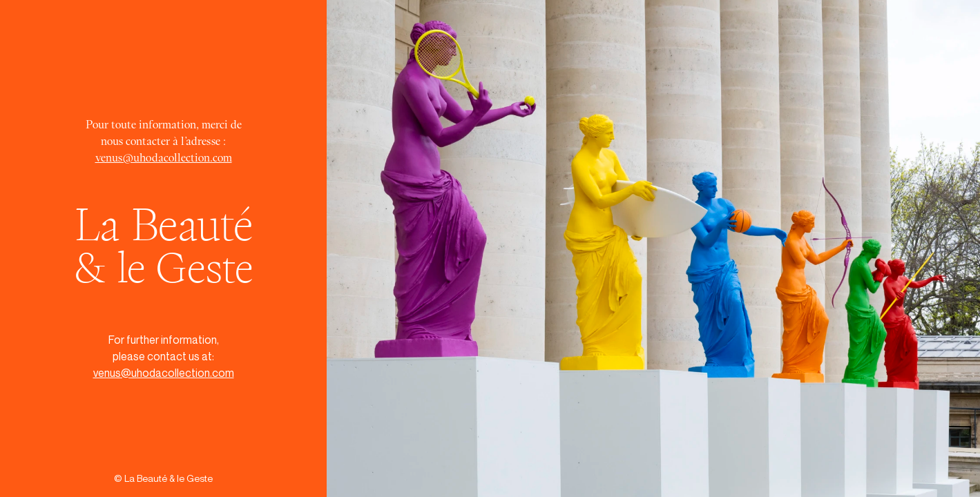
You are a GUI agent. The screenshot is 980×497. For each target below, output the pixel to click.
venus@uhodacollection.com (164, 157)
